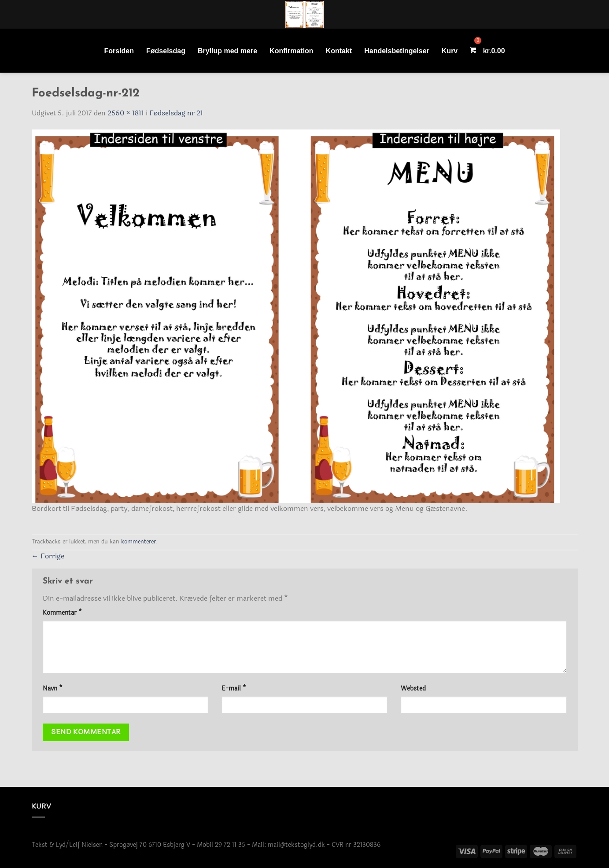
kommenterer (138, 542)
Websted (413, 689)
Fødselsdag (166, 51)
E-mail (234, 689)
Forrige (48, 556)
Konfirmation (292, 51)
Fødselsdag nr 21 (176, 113)
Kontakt (339, 51)
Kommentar (62, 613)
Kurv (450, 51)
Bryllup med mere (227, 51)
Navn (53, 689)
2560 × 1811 (126, 113)
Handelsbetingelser (397, 51)
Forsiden (119, 51)
